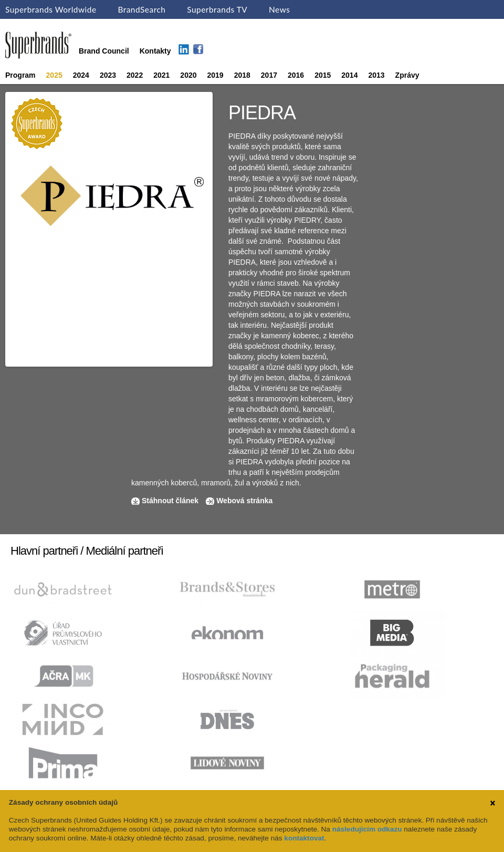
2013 (376, 75)
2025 (54, 75)
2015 (323, 75)
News (279, 9)
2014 (349, 75)
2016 (296, 75)
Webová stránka (244, 501)
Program (20, 75)
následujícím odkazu (367, 829)
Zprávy (407, 75)
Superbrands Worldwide (51, 9)
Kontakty (155, 51)
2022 (135, 75)
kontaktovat (304, 838)
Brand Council (104, 51)
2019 (216, 75)
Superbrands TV (217, 9)
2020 (188, 75)
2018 (242, 75)
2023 (108, 75)
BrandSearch (141, 9)
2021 (161, 75)
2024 (81, 75)
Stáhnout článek (170, 501)
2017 (269, 75)
